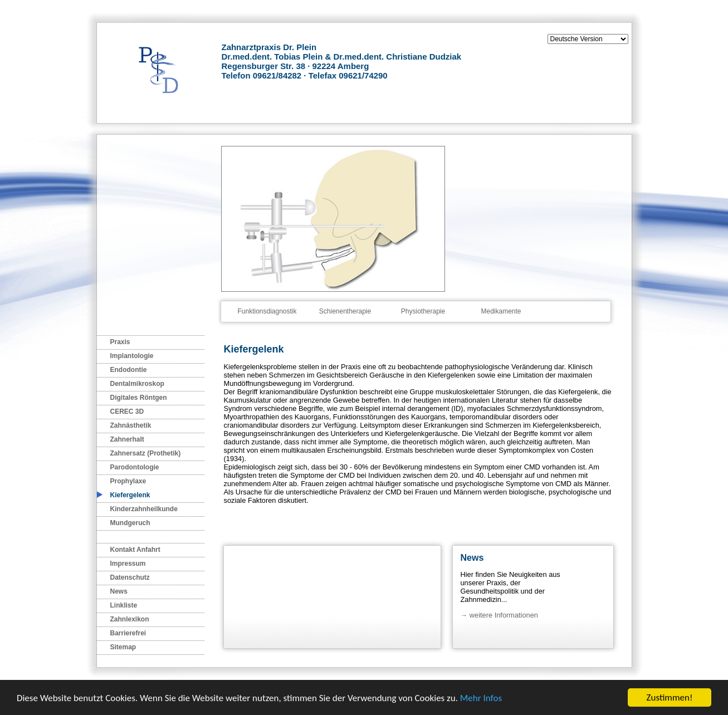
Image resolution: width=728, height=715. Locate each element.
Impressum (128, 564)
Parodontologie (135, 467)
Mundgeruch (130, 523)
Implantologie (132, 356)
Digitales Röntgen (139, 398)
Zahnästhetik (131, 425)
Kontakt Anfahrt (135, 550)
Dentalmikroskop (137, 384)
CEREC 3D (127, 412)
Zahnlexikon (130, 619)
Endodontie (129, 370)
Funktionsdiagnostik (267, 311)
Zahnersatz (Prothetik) (146, 453)
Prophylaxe (128, 481)
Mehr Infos (481, 699)
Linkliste (124, 605)
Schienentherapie (345, 311)
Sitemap (123, 647)
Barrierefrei (128, 633)
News (119, 591)
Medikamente (501, 311)
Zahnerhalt (127, 439)
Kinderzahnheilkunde (144, 509)
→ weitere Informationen (499, 615)
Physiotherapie (423, 311)
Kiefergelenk (130, 495)
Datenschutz (130, 577)
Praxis (120, 342)
